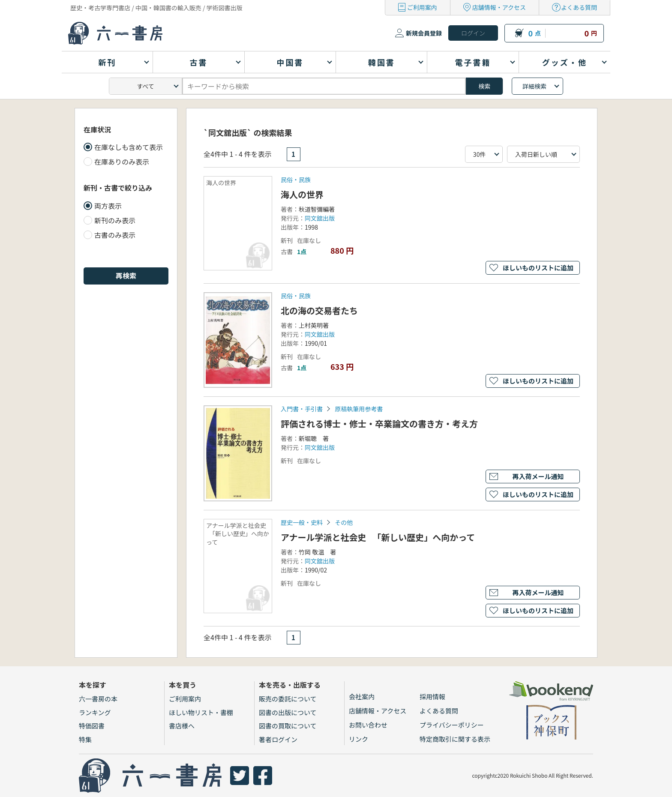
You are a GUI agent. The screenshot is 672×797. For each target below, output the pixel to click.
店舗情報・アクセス (499, 7)
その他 (344, 522)
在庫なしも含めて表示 (129, 147)
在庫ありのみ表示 (122, 162)
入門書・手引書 (302, 409)
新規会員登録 (424, 33)
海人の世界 (302, 194)
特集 (85, 739)
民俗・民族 (296, 180)
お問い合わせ (368, 725)
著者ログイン (278, 739)
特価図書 (92, 726)
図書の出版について (288, 712)
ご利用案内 (422, 7)
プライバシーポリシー (452, 725)
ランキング (95, 712)
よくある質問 (579, 7)
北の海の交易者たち (319, 310)
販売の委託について (288, 699)
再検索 (126, 276)
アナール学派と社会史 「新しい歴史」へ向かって (378, 537)
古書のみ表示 (115, 235)
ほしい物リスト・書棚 (201, 712)
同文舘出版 (320, 218)
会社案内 (362, 697)
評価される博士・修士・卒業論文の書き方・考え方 (379, 424)
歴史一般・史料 (302, 522)
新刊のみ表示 (115, 220)
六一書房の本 (98, 699)
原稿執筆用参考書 (359, 409)
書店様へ (182, 726)
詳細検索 (534, 86)
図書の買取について (288, 726)
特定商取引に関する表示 (455, 739)
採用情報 (432, 697)
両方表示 (108, 206)
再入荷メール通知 (538, 476)
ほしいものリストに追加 (538, 268)
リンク (358, 739)
